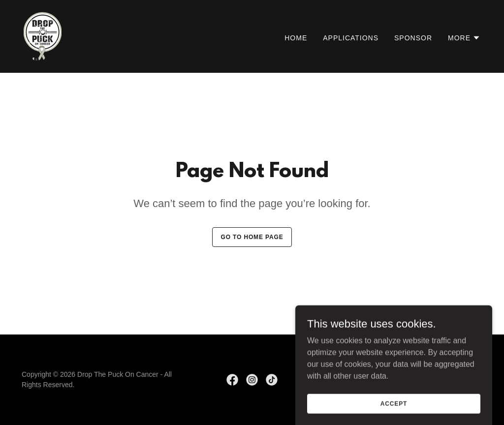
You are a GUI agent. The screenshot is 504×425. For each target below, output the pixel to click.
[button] (464, 38)
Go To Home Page (252, 237)
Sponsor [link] (413, 38)
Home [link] (296, 38)
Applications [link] (351, 38)
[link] (43, 36)
